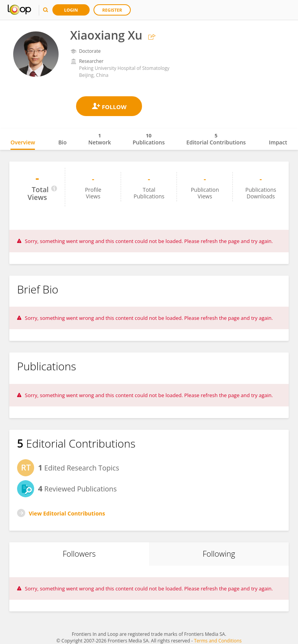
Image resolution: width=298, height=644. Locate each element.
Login (71, 10)
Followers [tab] (79, 554)
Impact (278, 142)
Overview (23, 142)
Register (112, 10)
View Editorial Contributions (67, 513)
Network (100, 139)
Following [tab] (219, 554)
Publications (149, 139)
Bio (62, 142)
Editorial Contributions (216, 139)
